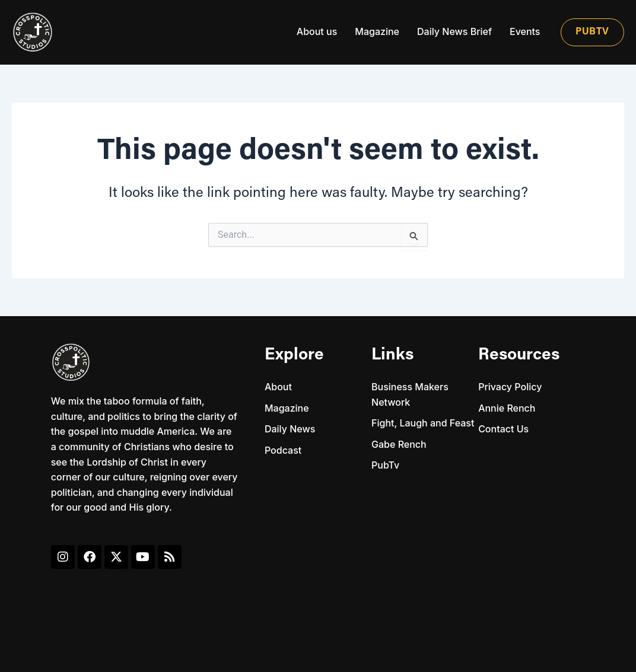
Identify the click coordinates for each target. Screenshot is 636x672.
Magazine (377, 31)
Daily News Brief (454, 31)
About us (317, 31)
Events (525, 31)
